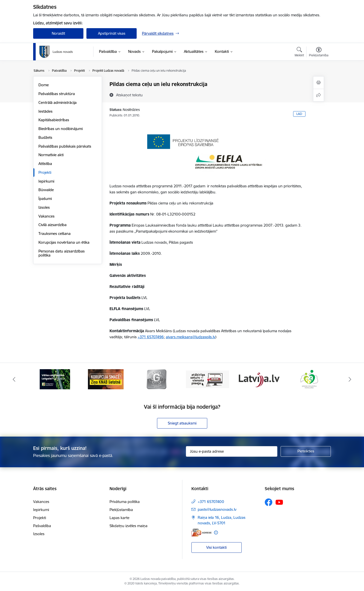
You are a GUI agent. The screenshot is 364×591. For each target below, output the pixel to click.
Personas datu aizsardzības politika (62, 253)
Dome (44, 85)
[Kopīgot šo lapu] (319, 95)
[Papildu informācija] (216, 533)
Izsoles (44, 207)
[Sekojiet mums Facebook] (269, 502)
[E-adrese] (201, 533)
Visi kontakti (216, 547)
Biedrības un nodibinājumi (61, 129)
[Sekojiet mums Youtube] (279, 502)
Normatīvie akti (51, 155)
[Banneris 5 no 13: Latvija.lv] (258, 379)
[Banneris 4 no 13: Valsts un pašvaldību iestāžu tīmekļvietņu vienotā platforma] (208, 379)
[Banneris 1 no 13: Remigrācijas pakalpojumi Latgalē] (55, 379)
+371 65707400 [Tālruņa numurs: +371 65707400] (211, 502)
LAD (299, 114)
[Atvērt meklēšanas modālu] (299, 53)
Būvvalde (46, 190)
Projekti (45, 172)
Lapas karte (119, 518)
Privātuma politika (125, 502)
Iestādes (45, 111)
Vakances (46, 216)
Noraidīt (58, 33)
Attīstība (45, 164)
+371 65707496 (151, 337)
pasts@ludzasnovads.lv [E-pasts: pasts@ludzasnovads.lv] (217, 509)
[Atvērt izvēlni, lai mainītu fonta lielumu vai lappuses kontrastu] (319, 53)
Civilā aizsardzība (53, 225)
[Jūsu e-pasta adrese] (232, 451)
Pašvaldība (42, 526)
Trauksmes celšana (55, 234)
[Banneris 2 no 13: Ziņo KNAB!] (106, 379)
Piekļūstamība (121, 510)
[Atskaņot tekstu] (129, 95)
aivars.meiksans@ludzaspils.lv (191, 337)
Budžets (45, 137)
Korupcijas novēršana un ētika (64, 242)
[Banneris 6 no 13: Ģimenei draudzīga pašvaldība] (309, 379)
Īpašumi (45, 199)
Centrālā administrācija (58, 102)
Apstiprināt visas (112, 33)
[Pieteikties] (306, 451)
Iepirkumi (46, 181)
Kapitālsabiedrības (54, 120)
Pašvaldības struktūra (57, 94)
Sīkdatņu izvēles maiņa (128, 526)
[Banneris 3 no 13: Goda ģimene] (157, 379)
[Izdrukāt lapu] (319, 83)
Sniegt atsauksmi (182, 423)
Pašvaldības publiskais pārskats (65, 146)
